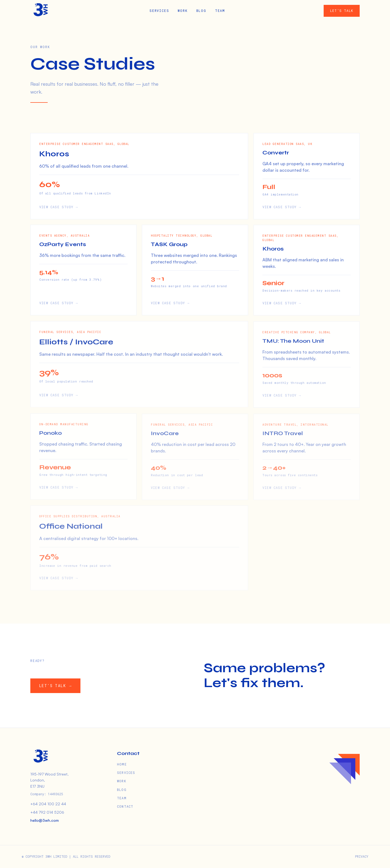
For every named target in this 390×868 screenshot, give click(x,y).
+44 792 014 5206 (47, 812)
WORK (183, 11)
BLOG (201, 11)
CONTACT (125, 806)
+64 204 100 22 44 (48, 804)
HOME (122, 764)
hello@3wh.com (45, 820)
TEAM (220, 11)
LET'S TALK (342, 11)
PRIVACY (362, 856)
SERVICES (159, 11)
